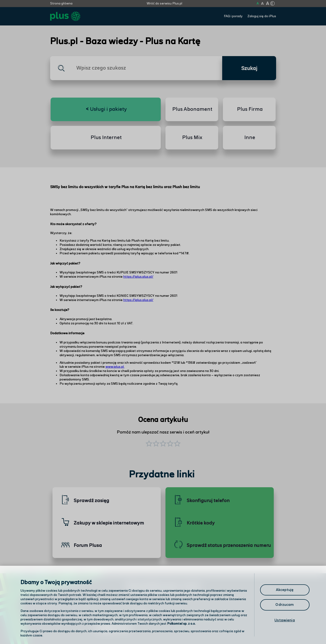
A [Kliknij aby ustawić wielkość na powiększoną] (262, 4)
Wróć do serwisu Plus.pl (164, 4)
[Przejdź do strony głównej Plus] (65, 16)
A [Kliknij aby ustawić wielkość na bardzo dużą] (268, 4)
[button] (177, 444)
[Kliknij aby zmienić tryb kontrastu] (273, 4)
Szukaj (249, 69)
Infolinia (183, 629)
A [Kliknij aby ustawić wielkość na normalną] (258, 4)
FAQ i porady (233, 16)
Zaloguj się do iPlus (262, 16)
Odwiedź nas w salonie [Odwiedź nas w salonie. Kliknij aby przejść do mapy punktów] (120, 616)
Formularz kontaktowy (197, 617)
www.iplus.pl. (115, 367)
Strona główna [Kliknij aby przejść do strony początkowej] (61, 4)
